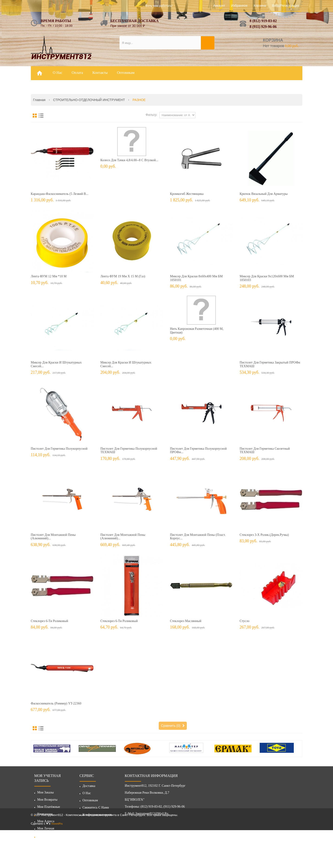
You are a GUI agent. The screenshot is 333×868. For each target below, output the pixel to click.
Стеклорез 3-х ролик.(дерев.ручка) (264, 535)
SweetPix (57, 861)
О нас (87, 795)
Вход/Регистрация (286, 6)
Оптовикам (90, 802)
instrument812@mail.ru (152, 815)
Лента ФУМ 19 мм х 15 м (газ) (123, 276)
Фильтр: (152, 115)
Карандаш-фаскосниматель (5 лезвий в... (60, 194)
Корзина (260, 6)
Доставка (89, 788)
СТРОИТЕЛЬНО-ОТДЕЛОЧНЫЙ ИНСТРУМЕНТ (89, 100)
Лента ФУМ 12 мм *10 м (49, 276)
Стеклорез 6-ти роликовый (50, 621)
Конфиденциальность (98, 816)
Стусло (245, 621)
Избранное (239, 6)
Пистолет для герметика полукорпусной (59, 449)
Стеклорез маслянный (186, 621)
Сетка (35, 116)
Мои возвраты (47, 800)
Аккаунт (219, 6)
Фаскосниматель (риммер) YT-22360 (56, 703)
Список (41, 116)
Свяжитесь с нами (96, 809)
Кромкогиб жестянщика (187, 194)
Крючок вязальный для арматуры (264, 194)
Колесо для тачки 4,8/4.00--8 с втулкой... (129, 160)
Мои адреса (46, 821)
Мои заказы (46, 792)
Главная (39, 100)
